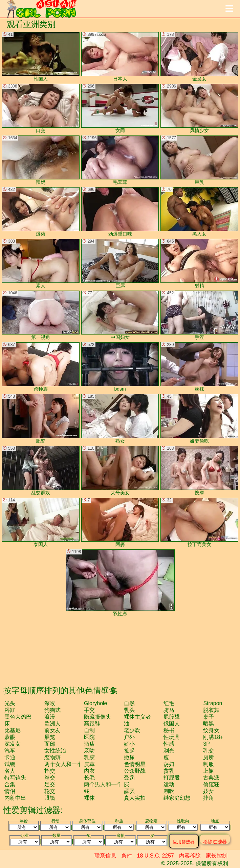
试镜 (10, 764)
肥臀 (41, 419)
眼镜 (50, 798)
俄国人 (172, 724)
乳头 (129, 710)
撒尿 (129, 757)
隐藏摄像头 (97, 717)
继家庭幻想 (177, 798)
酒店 (89, 744)
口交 (41, 108)
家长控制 (217, 856)
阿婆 (120, 522)
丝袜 (199, 367)
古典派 (211, 778)
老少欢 (132, 730)
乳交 (209, 751)
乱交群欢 (41, 471)
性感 (169, 744)
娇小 (129, 744)
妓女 (209, 791)
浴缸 (10, 710)
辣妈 (41, 160)
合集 (10, 784)
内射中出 (15, 798)
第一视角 (41, 315)
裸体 (89, 798)
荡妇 (169, 764)
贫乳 (169, 771)
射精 (199, 264)
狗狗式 (52, 710)
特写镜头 (15, 778)
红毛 (169, 703)
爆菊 (41, 212)
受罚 (129, 778)
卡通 (10, 757)
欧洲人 (52, 724)
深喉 (50, 703)
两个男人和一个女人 (108, 784)
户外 (129, 737)
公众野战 (135, 771)
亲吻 (89, 751)
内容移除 (190, 856)
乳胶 (89, 757)
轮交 (50, 791)
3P (206, 744)
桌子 (209, 717)
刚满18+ (213, 737)
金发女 (199, 57)
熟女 (120, 419)
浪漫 (50, 717)
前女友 (52, 730)
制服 (209, 764)
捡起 (129, 751)
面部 (50, 744)
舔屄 (129, 791)
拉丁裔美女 (199, 522)
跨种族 (41, 367)
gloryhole (95, 703)
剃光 (169, 751)
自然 (129, 703)
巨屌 (120, 264)
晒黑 (209, 724)
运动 (169, 784)
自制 (89, 730)
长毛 (89, 778)
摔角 (209, 798)
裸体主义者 (137, 717)
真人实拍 (135, 798)
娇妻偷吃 (199, 419)
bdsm (120, 367)
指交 (50, 771)
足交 (50, 784)
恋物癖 (52, 757)
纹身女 (211, 730)
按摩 (199, 471)
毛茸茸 (120, 160)
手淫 (199, 315)
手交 (89, 710)
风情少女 (199, 108)
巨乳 (199, 160)
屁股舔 (172, 717)
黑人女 (199, 212)
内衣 (89, 771)
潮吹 (169, 791)
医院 (89, 737)
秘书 (169, 730)
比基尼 (13, 730)
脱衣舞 (211, 710)
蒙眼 (10, 737)
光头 (10, 703)
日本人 (120, 57)
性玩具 (172, 737)
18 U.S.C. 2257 (156, 856)
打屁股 (172, 778)
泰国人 (41, 522)
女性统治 (55, 751)
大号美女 (120, 471)
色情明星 (135, 764)
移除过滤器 (215, 841)
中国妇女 (120, 315)
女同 (120, 108)
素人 (41, 264)
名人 (10, 771)
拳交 (50, 778)
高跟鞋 (92, 724)
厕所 (209, 757)
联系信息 (105, 856)
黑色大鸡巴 (18, 717)
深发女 (13, 744)
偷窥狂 (211, 784)
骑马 (169, 710)
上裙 (209, 771)
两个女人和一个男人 (69, 764)
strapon (213, 703)
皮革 (89, 764)
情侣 (10, 791)
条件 (127, 856)
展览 (50, 737)
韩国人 (41, 57)
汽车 (10, 751)
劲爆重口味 (120, 212)
